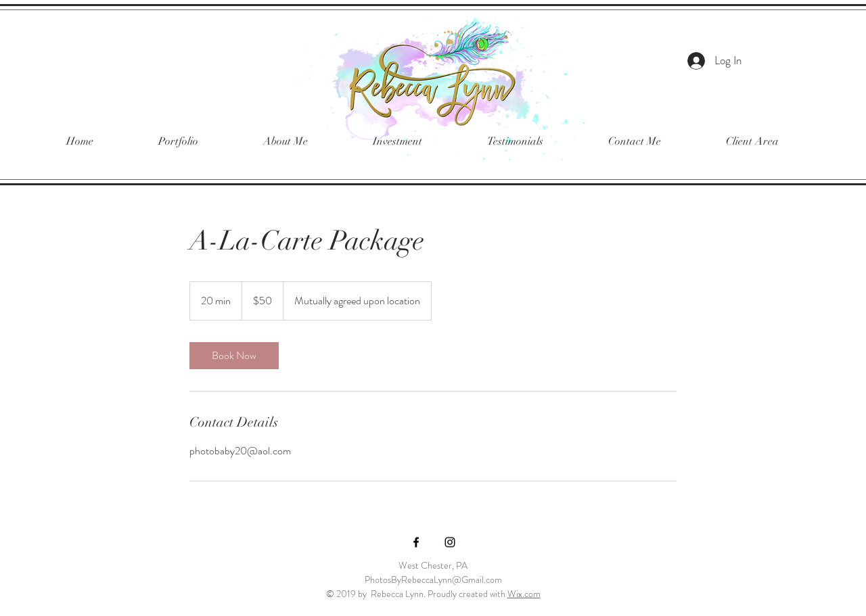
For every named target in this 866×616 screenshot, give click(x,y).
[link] (234, 356)
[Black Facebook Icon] (416, 542)
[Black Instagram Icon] (450, 542)
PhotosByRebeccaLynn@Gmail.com (433, 579)
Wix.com (524, 594)
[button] (178, 142)
